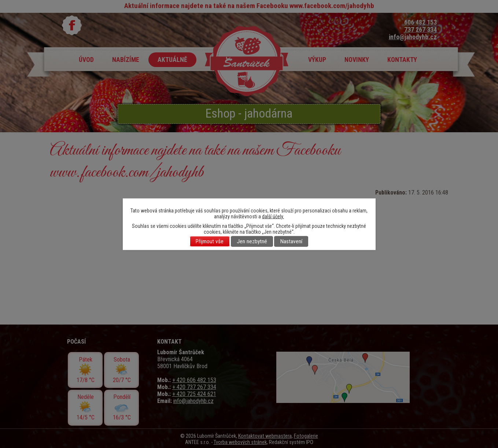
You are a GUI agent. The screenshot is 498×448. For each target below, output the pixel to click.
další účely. (273, 216)
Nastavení (291, 241)
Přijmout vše (210, 241)
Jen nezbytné (252, 241)
